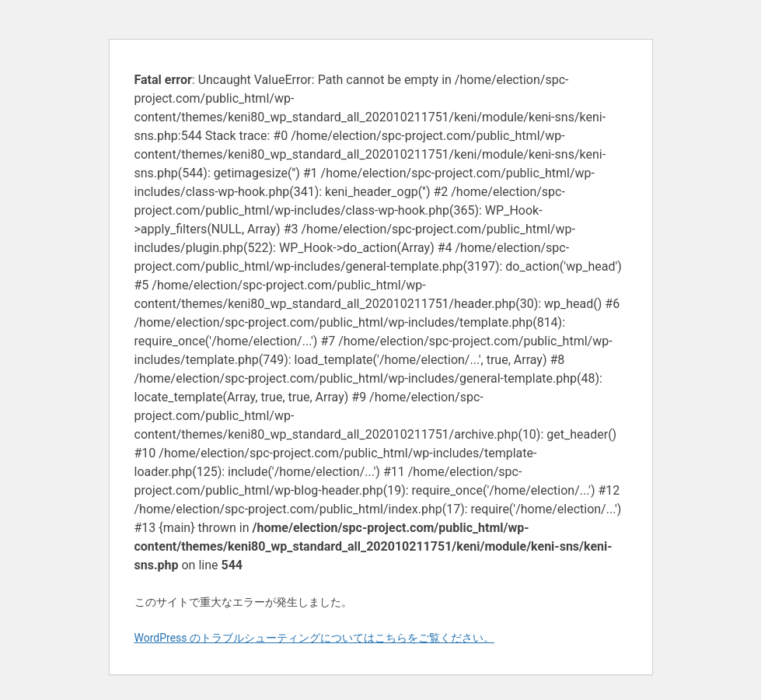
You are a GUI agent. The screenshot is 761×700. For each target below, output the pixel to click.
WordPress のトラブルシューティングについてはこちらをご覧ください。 (315, 638)
